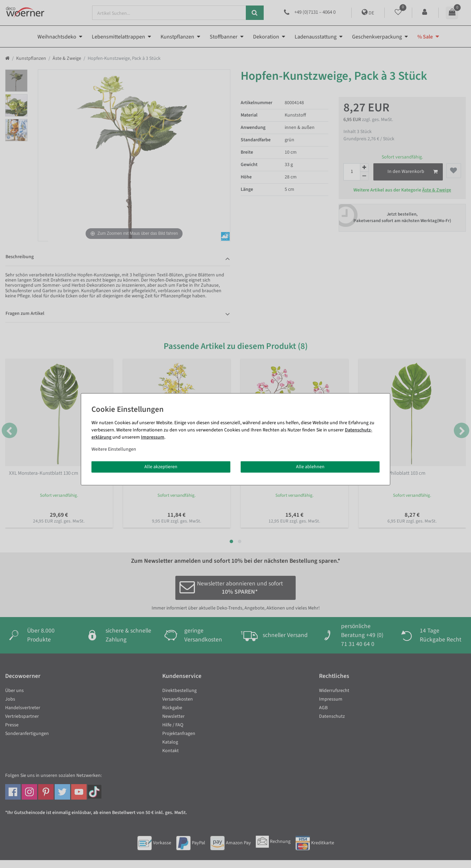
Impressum (153, 437)
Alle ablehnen (310, 466)
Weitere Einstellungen (114, 449)
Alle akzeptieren (161, 466)
